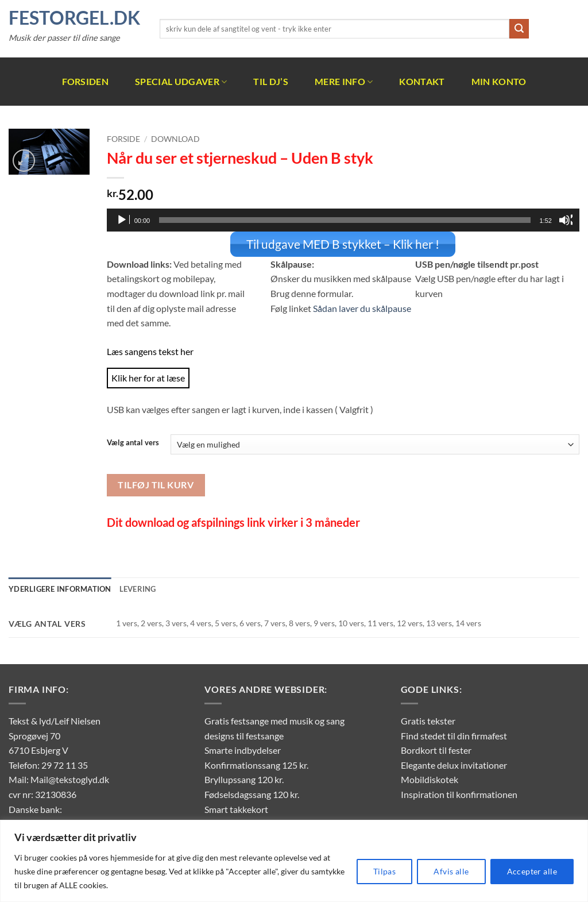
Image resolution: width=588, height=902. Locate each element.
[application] (343, 220)
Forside (123, 139)
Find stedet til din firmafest (454, 735)
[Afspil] (123, 220)
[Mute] (566, 220)
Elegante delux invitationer (454, 764)
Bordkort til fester (436, 749)
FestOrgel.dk (74, 18)
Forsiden (86, 81)
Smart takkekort (236, 808)
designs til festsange (244, 735)
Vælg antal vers (133, 442)
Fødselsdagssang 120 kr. (252, 794)
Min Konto (499, 81)
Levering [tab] (138, 588)
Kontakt (422, 81)
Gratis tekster (428, 720)
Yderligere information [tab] (60, 588)
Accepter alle (532, 871)
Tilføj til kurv (156, 484)
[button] (24, 161)
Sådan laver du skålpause (362, 307)
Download (175, 139)
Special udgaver (181, 82)
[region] (294, 861)
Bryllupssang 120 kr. (244, 779)
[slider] (345, 220)
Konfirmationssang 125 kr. (256, 764)
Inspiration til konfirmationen (459, 794)
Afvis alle (451, 871)
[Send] (519, 29)
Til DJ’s (271, 81)
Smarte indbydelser (243, 749)
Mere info (344, 82)
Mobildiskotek (430, 779)
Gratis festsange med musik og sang (274, 720)
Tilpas (385, 871)
